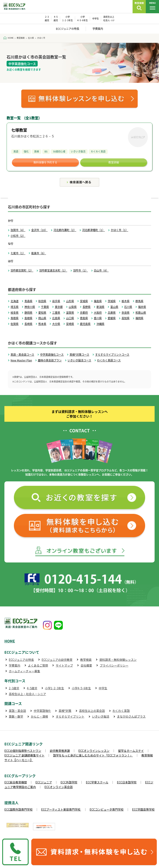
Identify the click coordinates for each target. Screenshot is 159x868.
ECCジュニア (44, 782)
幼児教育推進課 (60, 751)
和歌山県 (141, 313)
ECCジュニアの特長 (68, 29)
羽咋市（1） (80, 270)
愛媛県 (112, 318)
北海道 (15, 301)
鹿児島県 (85, 324)
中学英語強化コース (52, 355)
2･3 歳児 (47, 18)
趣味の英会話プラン (50, 360)
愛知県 (42, 313)
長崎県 (28, 324)
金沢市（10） (39, 230)
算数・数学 (16, 716)
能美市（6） (39, 253)
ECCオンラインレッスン (94, 751)
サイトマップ (64, 665)
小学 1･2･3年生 (68, 18)
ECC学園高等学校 (143, 809)
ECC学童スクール (97, 782)
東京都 (59, 307)
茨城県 (112, 301)
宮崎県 (70, 324)
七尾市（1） (18, 253)
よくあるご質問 (38, 665)
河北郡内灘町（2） (65, 230)
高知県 (126, 318)
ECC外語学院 (69, 782)
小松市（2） (18, 236)
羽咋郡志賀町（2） (22, 270)
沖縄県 (100, 324)
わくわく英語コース (109, 360)
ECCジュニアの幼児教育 (57, 660)
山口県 (70, 318)
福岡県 (139, 318)
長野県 (87, 307)
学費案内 (98, 29)
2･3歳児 (14, 688)
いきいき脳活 (101, 716)
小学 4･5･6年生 (83, 18)
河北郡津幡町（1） (93, 230)
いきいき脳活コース (79, 360)
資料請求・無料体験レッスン (118, 660)
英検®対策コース (79, 355)
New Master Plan (21, 360)
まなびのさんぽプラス (131, 716)
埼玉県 (15, 307)
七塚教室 (19, 130)
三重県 (56, 313)
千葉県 (45, 307)
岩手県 (56, 301)
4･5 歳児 (56, 18)
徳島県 (84, 318)
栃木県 (126, 301)
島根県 (28, 318)
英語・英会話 (17, 711)
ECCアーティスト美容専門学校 (61, 809)
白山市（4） (101, 270)
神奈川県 (30, 307)
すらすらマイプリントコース (112, 355)
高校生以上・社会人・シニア (27, 694)
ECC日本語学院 (127, 782)
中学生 (96, 18)
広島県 (56, 318)
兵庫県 (112, 313)
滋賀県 (70, 313)
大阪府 (98, 313)
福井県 (142, 307)
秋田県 (42, 301)
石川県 (128, 307)
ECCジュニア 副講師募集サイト (24, 755)
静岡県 (28, 313)
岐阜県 (15, 313)
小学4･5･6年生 (81, 688)
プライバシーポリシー (114, 665)
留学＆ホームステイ (131, 751)
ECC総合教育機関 (16, 782)
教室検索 (86, 660)
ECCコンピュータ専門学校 (107, 809)
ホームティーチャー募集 (24, 671)
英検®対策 (65, 711)
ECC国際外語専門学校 (18, 809)
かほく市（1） (119, 230)
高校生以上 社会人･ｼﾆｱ (109, 18)
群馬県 (139, 301)
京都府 (84, 313)
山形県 (70, 301)
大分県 (56, 324)
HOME (10, 641)
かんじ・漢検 (39, 716)
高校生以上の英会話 (92, 711)
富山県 (114, 307)
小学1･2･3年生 (55, 688)
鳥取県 (15, 318)
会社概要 (86, 665)
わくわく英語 (121, 711)
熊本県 (42, 324)
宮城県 (84, 301)
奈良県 (126, 313)
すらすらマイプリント (70, 716)
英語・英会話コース (22, 355)
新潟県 (100, 307)
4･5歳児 (32, 688)
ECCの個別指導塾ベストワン (23, 751)
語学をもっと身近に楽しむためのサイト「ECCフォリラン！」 (93, 755)
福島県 (98, 301)
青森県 (28, 301)
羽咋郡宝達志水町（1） (53, 270)
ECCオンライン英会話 (59, 787)
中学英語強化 (42, 711)
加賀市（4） (18, 230)
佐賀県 (15, 324)
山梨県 (73, 307)
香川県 (98, 318)
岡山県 (42, 318)
